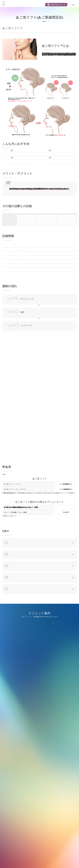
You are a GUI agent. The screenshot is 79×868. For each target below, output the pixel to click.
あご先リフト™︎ (32, 29)
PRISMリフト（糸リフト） (17, 25)
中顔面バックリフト (64, 25)
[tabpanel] (39, 676)
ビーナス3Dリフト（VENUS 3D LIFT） (41, 25)
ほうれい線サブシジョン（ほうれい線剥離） (54, 29)
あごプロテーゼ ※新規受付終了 (40, 33)
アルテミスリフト (17, 29)
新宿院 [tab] (6, 637)
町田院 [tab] (15, 637)
